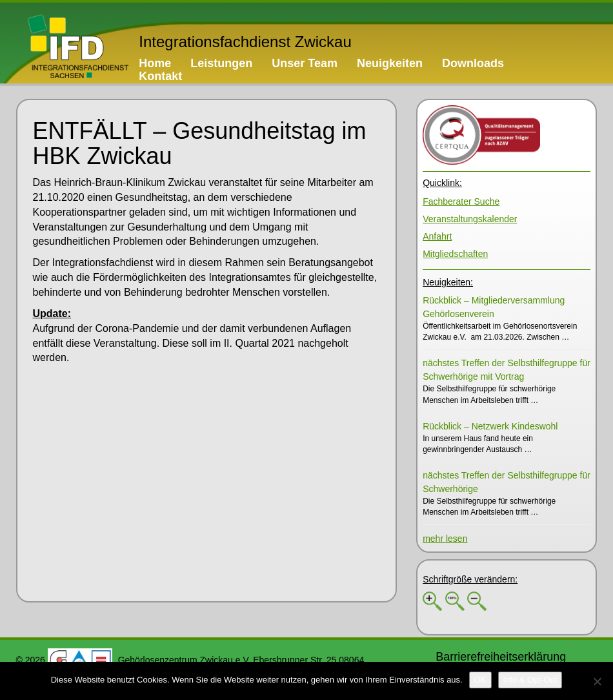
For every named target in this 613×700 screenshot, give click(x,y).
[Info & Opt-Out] (530, 680)
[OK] (480, 680)
